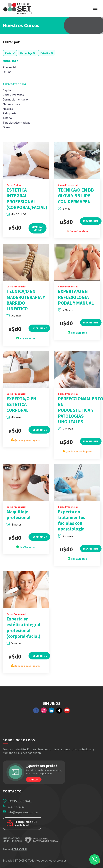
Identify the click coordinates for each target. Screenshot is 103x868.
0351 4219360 (16, 807)
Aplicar (34, 780)
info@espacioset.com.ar (23, 812)
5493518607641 (20, 801)
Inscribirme (91, 227)
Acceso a (15, 849)
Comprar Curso (38, 234)
